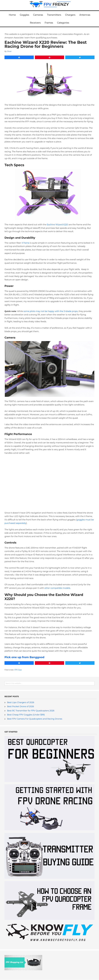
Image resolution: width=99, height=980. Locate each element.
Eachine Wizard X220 (57, 225)
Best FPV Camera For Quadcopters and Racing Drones (35, 719)
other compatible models (57, 588)
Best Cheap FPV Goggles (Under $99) (26, 715)
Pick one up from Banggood (24, 657)
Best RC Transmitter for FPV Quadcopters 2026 (31, 711)
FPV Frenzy (49, 5)
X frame (26, 243)
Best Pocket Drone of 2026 (21, 706)
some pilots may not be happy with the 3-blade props (51, 311)
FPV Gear (18, 670)
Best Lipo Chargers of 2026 (21, 702)
